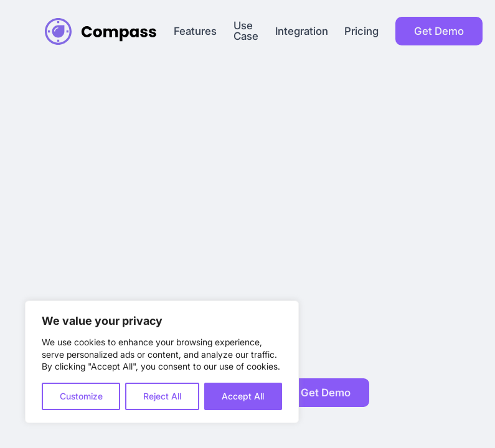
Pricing (361, 31)
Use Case (246, 31)
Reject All (162, 396)
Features (195, 31)
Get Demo (439, 31)
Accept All (243, 396)
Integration (302, 31)
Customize (81, 396)
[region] (162, 362)
